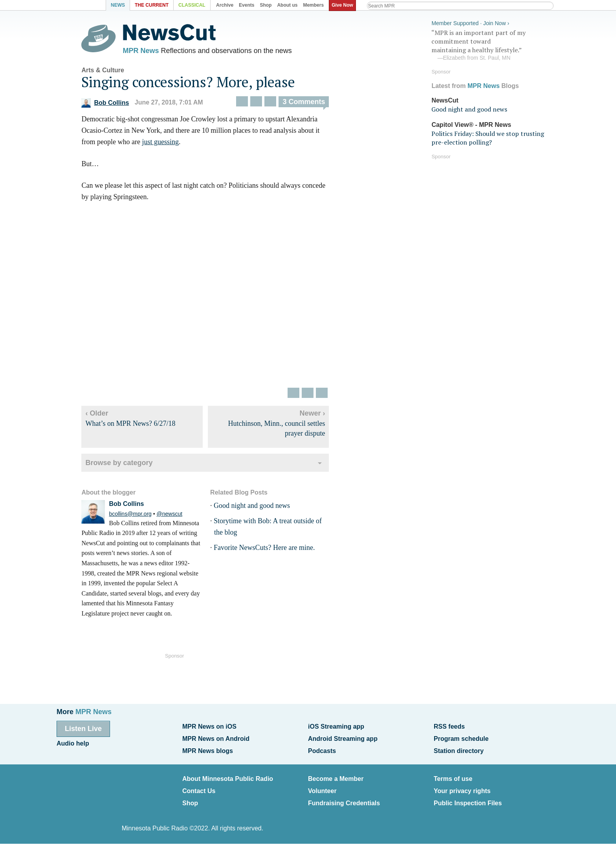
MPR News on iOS (209, 726)
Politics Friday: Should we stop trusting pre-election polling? (488, 137)
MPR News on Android (216, 738)
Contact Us (199, 787)
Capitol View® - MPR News (471, 124)
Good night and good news (257, 508)
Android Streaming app (343, 738)
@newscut (175, 515)
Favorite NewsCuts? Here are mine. (269, 549)
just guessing (166, 143)
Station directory (459, 749)
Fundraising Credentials (344, 799)
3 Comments (309, 103)
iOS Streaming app (336, 726)
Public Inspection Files (468, 799)
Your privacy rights (462, 787)
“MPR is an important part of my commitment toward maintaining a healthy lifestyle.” (490, 44)
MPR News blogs (208, 749)
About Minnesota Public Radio (228, 776)
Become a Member (336, 776)
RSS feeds (449, 726)
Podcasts (322, 749)
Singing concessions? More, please (194, 83)
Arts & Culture (108, 72)
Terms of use (453, 776)
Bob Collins (111, 104)
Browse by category (124, 464)
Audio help (73, 743)
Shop (190, 799)
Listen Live (83, 729)
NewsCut (445, 99)
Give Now (344, 5)
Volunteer (322, 787)
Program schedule (461, 738)
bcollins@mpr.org (136, 515)
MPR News (146, 51)
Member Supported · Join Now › (470, 22)
